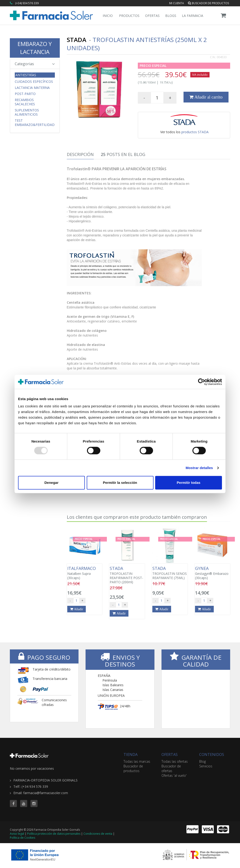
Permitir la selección (120, 483)
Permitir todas (189, 483)
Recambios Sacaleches (25, 102)
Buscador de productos (208, 3)
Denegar (51, 483)
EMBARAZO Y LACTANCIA (35, 48)
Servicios (206, 766)
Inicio (108, 16)
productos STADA (195, 132)
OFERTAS (170, 754)
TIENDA (131, 754)
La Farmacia (193, 16)
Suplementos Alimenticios (27, 112)
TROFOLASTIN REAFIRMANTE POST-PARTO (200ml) (127, 575)
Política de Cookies (22, 838)
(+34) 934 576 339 (27, 3)
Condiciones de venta (98, 834)
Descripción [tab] (80, 154)
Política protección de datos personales (54, 834)
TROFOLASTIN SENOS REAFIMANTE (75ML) (170, 573)
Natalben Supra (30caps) (85, 573)
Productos (129, 16)
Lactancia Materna (32, 88)
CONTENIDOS (212, 754)
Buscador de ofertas (171, 768)
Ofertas (152, 16)
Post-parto (25, 94)
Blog (202, 761)
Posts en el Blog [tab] (123, 154)
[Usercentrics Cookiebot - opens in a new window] (201, 382)
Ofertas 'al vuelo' (174, 775)
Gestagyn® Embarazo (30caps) (212, 573)
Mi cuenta (177, 3)
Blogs (171, 16)
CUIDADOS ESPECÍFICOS (34, 82)
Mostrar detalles (199, 468)
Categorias (35, 64)
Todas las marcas (137, 761)
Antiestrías (26, 75)
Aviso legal (17, 834)
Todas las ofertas (175, 761)
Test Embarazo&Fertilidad (35, 123)
